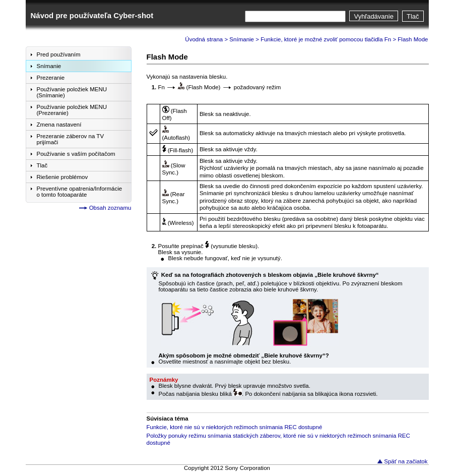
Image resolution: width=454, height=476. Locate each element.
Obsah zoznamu (110, 208)
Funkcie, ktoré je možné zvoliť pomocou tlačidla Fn (326, 39)
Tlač (413, 16)
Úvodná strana (204, 39)
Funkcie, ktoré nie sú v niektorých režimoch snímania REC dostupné (235, 427)
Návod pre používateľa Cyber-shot (92, 15)
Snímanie (242, 39)
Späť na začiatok (406, 461)
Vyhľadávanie (373, 16)
